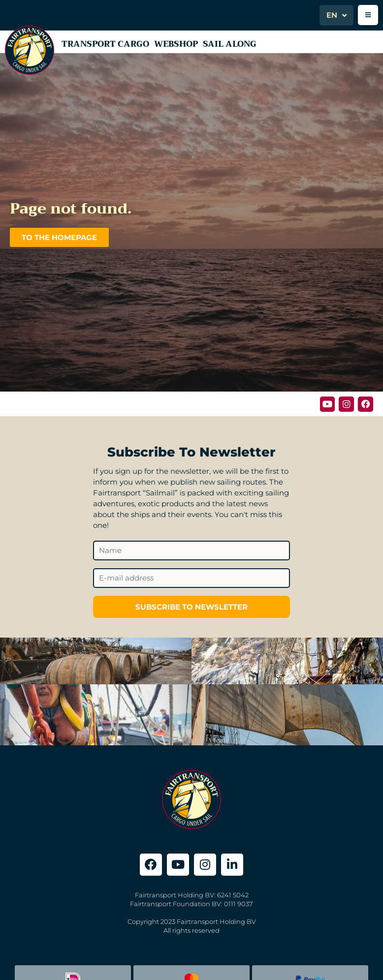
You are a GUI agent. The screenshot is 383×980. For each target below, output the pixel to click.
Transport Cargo (105, 44)
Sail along (230, 44)
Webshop (176, 44)
